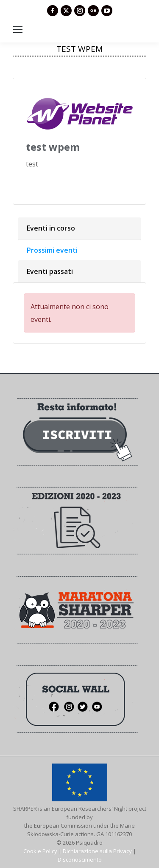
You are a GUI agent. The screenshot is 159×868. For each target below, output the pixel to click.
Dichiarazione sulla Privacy (97, 851)
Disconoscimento (80, 860)
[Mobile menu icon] (18, 30)
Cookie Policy (40, 851)
